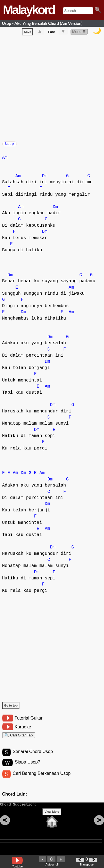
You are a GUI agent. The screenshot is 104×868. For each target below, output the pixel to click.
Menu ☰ (79, 33)
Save (27, 33)
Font (52, 33)
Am (5, 160)
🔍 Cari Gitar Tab (19, 739)
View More (52, 820)
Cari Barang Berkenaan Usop (42, 779)
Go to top (11, 708)
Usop (10, 145)
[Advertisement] (52, 88)
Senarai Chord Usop (33, 757)
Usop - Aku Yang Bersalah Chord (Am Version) (42, 23)
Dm (45, 179)
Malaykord (29, 10)
